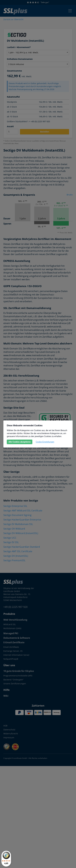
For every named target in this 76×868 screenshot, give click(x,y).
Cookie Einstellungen (45, 442)
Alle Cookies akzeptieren (20, 442)
